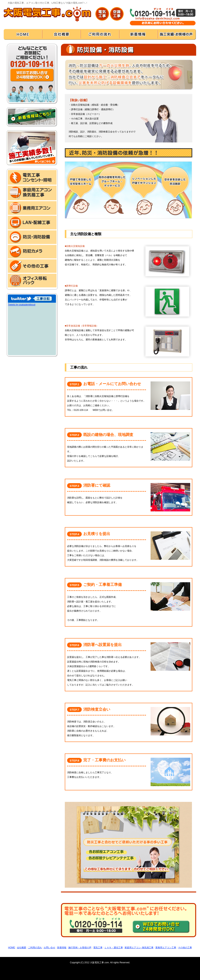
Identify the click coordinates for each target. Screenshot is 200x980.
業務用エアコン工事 (166, 948)
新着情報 (62, 948)
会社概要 (22, 948)
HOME (12, 948)
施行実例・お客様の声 (80, 948)
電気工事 (98, 948)
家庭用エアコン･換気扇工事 (139, 948)
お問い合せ (49, 948)
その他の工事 (185, 948)
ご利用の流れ (35, 948)
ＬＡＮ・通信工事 (114, 948)
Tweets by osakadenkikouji (22, 305)
